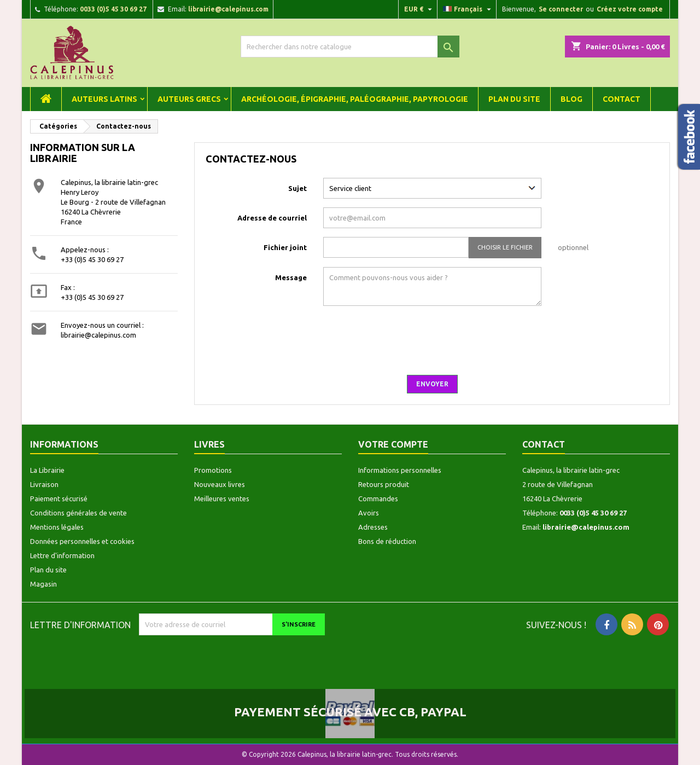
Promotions (213, 470)
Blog (571, 99)
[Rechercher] (350, 47)
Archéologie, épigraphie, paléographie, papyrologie (355, 99)
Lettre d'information (62, 555)
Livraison (44, 484)
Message (291, 277)
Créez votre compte (630, 9)
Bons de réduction (387, 541)
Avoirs (369, 513)
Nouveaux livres (220, 484)
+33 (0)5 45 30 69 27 (92, 259)
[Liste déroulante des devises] (419, 9)
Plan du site (514, 99)
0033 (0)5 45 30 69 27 (113, 9)
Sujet (297, 188)
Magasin (43, 584)
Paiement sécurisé (59, 499)
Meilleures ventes (222, 499)
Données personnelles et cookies (82, 541)
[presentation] (575, 345)
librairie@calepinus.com (228, 9)
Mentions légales (57, 527)
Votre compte (393, 444)
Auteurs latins (104, 99)
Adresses (373, 527)
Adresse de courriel (272, 218)
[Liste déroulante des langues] (468, 9)
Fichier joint (285, 247)
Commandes (378, 499)
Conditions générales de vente (78, 513)
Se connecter (561, 9)
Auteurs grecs (189, 99)
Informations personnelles (400, 470)
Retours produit (384, 484)
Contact (622, 99)
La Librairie (47, 470)
